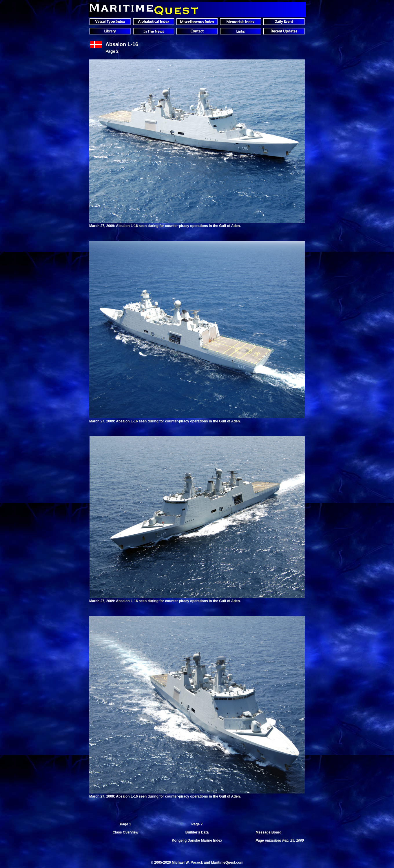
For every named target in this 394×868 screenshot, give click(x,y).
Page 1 (126, 824)
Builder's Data (197, 832)
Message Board (269, 832)
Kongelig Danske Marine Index (197, 840)
